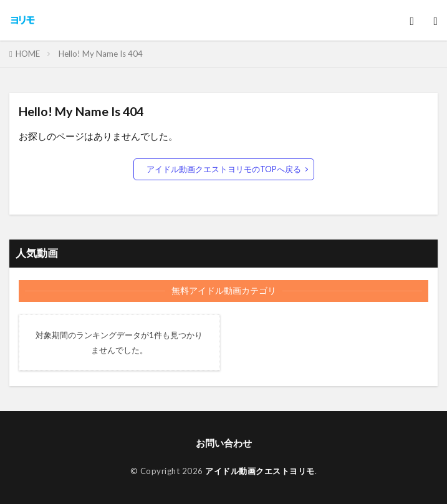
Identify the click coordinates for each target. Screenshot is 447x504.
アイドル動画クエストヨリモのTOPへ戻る (224, 169)
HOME (28, 54)
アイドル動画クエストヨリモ (260, 471)
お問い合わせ (224, 443)
